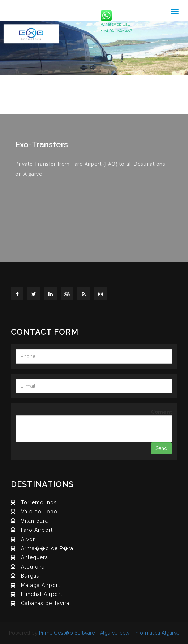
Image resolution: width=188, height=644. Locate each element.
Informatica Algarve (157, 633)
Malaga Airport (40, 585)
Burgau (30, 576)
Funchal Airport (42, 594)
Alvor (28, 539)
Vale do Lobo (39, 512)
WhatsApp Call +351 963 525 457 (116, 21)
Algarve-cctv (115, 633)
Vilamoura (35, 521)
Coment (162, 412)
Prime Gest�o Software (67, 633)
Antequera (35, 557)
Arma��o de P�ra (47, 548)
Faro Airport (37, 530)
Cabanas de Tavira (45, 603)
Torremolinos (39, 502)
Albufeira (33, 567)
